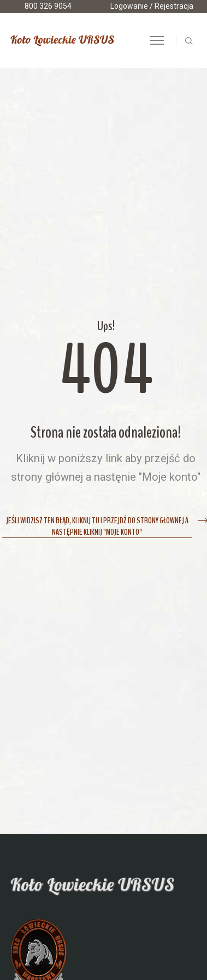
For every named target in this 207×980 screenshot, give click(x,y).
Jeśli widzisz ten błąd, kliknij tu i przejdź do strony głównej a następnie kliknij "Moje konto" (97, 527)
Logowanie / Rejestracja (152, 6)
